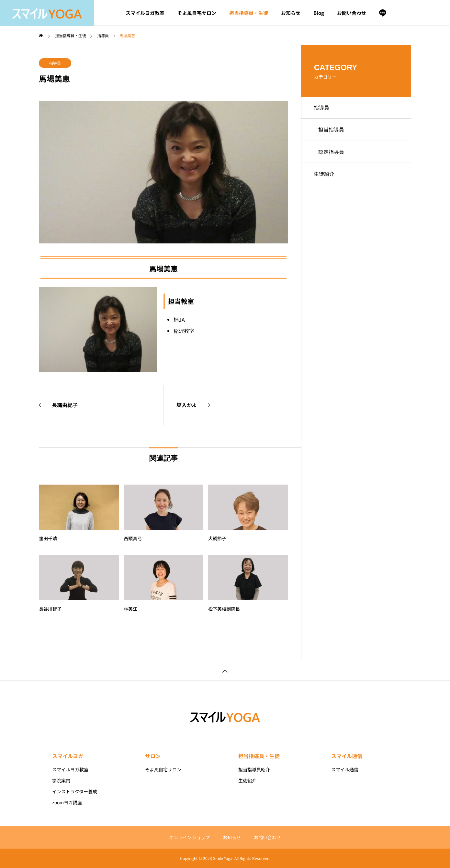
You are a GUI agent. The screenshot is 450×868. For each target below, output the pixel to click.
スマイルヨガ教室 (145, 13)
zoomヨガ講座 (67, 802)
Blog (319, 13)
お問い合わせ (352, 13)
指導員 (55, 63)
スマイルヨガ (68, 756)
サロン (153, 756)
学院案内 (61, 780)
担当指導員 (332, 131)
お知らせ (291, 13)
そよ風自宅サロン (197, 13)
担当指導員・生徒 (249, 13)
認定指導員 (332, 153)
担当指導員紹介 (254, 769)
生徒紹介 (324, 176)
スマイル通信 (347, 756)
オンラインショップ (189, 837)
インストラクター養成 (75, 791)
